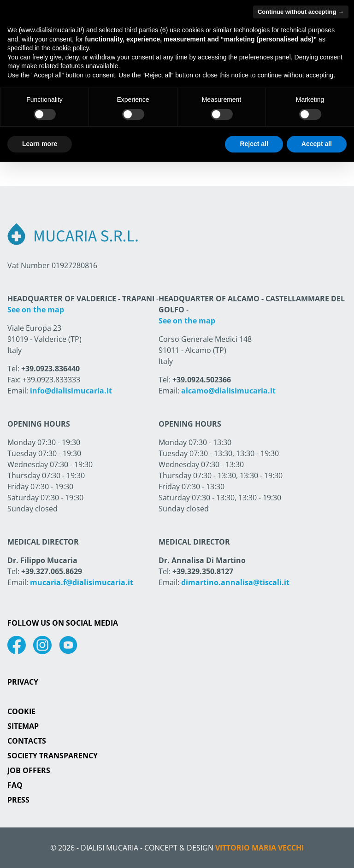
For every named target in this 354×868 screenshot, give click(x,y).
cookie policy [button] (70, 48)
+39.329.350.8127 (203, 571)
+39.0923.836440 (50, 369)
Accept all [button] (317, 144)
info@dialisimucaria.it (71, 391)
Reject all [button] (254, 144)
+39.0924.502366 (202, 380)
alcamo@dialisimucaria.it (228, 391)
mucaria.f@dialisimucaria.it (82, 582)
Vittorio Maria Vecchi (260, 848)
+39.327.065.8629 (52, 571)
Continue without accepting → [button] (301, 12)
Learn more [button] (40, 144)
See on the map (36, 310)
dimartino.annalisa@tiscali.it (235, 582)
